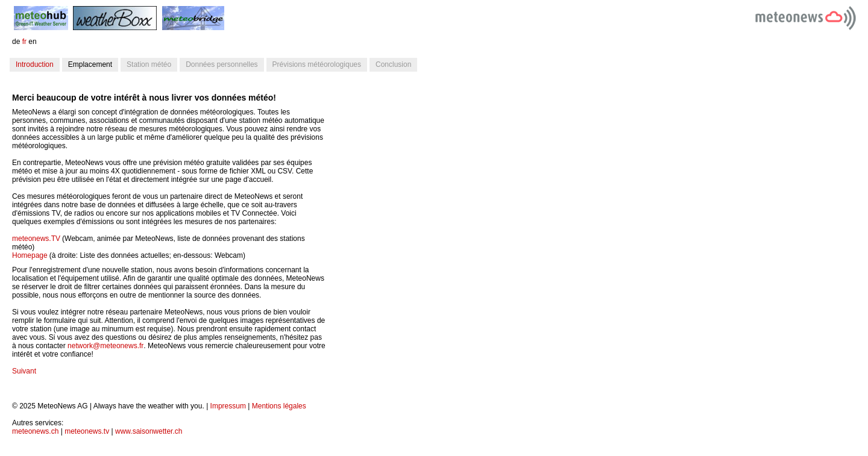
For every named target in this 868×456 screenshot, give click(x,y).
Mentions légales (279, 406)
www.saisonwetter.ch (149, 431)
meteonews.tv (87, 431)
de (16, 42)
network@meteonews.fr (105, 346)
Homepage (30, 255)
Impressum (228, 406)
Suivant (24, 371)
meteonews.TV (36, 239)
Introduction (35, 64)
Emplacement (90, 64)
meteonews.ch (35, 431)
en (32, 42)
